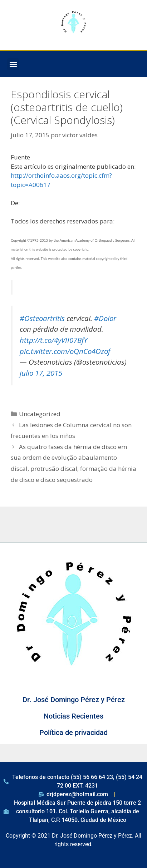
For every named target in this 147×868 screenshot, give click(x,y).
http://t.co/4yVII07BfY (53, 340)
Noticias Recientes (73, 716)
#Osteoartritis (42, 318)
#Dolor (105, 318)
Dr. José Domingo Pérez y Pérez (74, 700)
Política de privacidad (73, 733)
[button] (13, 64)
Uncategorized (40, 414)
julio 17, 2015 (41, 373)
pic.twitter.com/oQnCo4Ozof (65, 351)
